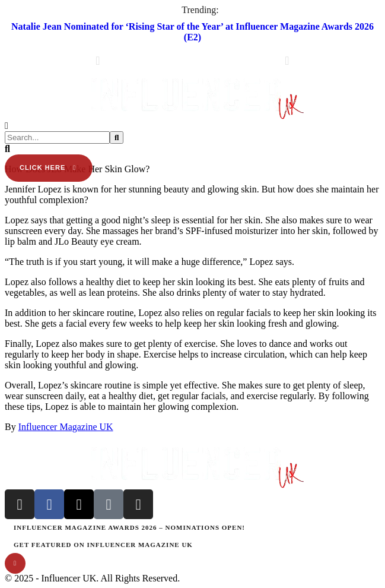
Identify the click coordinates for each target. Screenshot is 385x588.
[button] (192, 70)
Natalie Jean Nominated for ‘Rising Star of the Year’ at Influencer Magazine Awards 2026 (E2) (192, 32)
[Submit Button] (117, 137)
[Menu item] (192, 528)
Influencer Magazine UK (66, 427)
